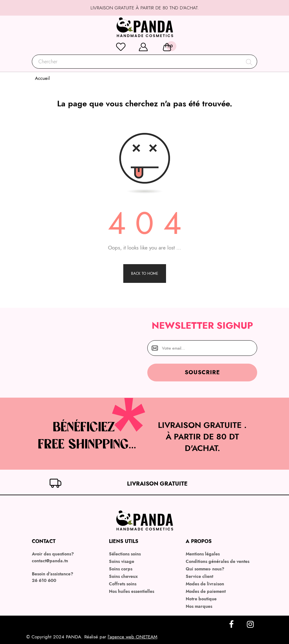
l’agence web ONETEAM (132, 637)
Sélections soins (125, 554)
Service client (199, 576)
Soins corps (121, 569)
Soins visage (122, 561)
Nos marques (199, 606)
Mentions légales (203, 554)
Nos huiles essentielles (132, 591)
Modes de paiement (206, 591)
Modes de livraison (205, 584)
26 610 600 (44, 580)
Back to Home (145, 274)
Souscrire (202, 372)
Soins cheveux (123, 576)
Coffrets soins (123, 584)
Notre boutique (201, 599)
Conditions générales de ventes (218, 561)
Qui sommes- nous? (205, 569)
